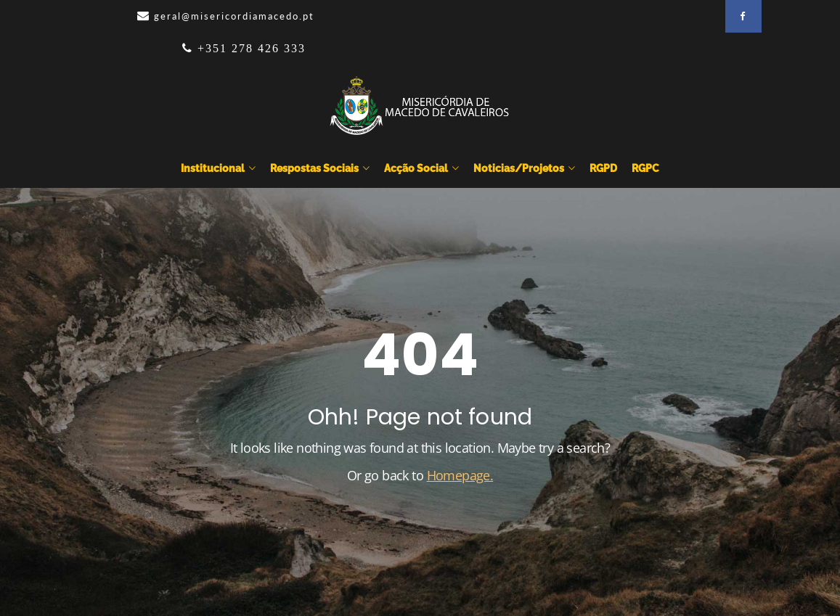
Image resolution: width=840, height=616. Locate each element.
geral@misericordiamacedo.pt (234, 16)
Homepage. (460, 475)
